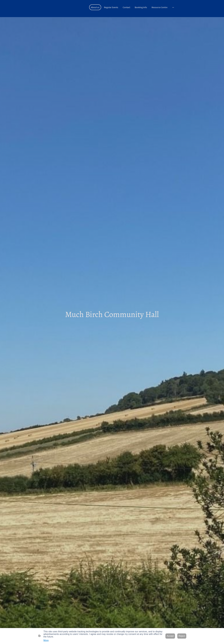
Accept (170, 636)
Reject (182, 636)
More (46, 640)
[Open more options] (173, 7)
